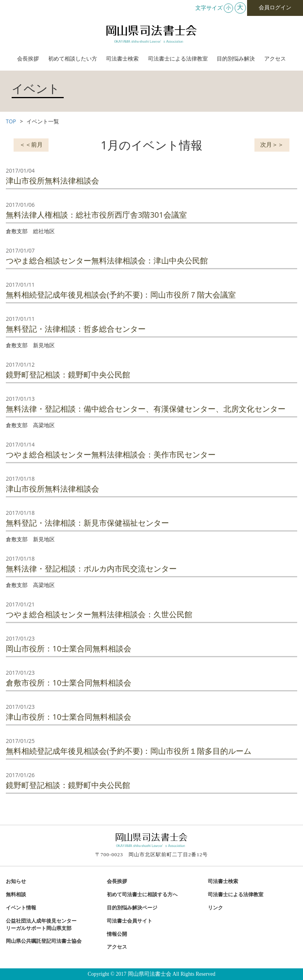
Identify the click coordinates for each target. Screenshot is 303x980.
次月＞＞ (272, 144)
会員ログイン (275, 8)
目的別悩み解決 (236, 59)
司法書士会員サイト (130, 921)
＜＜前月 (31, 144)
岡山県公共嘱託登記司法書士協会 (44, 941)
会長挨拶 (28, 59)
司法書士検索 (122, 59)
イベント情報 (21, 908)
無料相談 (16, 895)
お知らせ (16, 881)
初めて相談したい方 (73, 59)
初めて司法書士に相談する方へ (142, 895)
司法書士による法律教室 (178, 59)
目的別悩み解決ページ (132, 908)
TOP (11, 121)
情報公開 (117, 934)
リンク (215, 908)
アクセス (275, 59)
